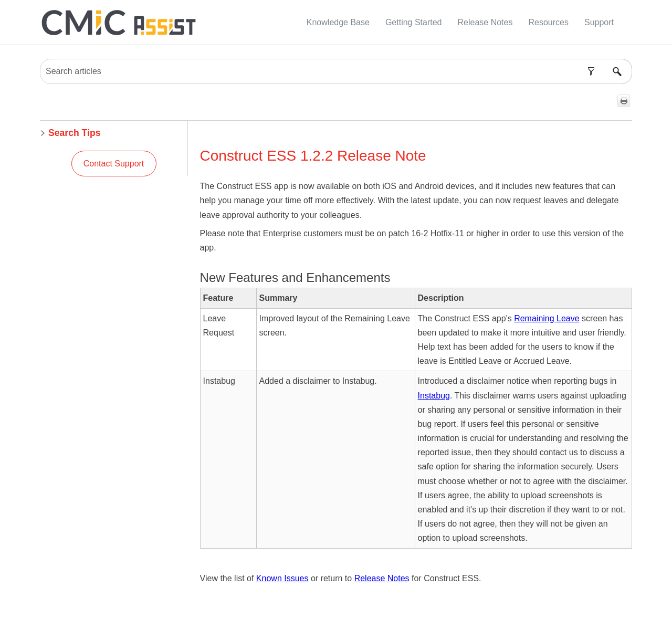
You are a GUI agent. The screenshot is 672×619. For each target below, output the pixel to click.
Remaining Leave (547, 318)
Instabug (434, 396)
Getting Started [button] (414, 22)
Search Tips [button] (70, 133)
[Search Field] (336, 71)
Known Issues (282, 578)
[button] (591, 71)
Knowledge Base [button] (338, 22)
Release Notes (382, 578)
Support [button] (599, 22)
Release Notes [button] (485, 22)
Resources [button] (548, 22)
